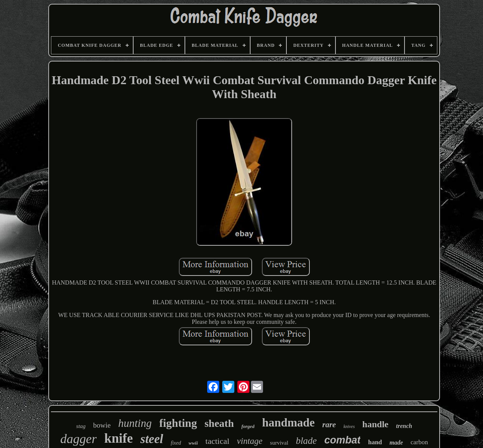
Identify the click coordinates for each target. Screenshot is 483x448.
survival (279, 443)
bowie (102, 425)
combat (342, 440)
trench (404, 426)
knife (118, 438)
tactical (217, 441)
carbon (419, 442)
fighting (178, 423)
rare (329, 425)
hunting (135, 423)
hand (375, 442)
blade (306, 441)
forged (248, 426)
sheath (219, 423)
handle (375, 424)
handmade (288, 423)
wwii (193, 443)
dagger (78, 439)
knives (349, 426)
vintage (250, 441)
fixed (176, 443)
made (396, 443)
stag (81, 426)
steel (152, 439)
